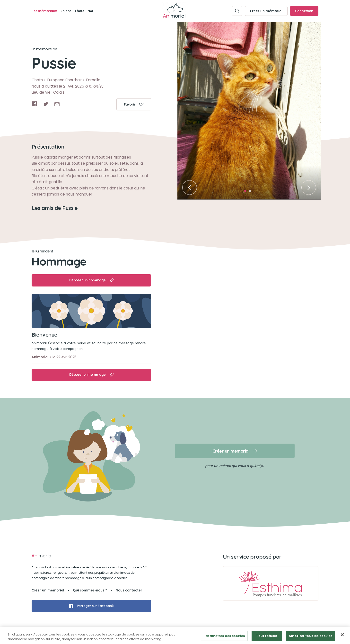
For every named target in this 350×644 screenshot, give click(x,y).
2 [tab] (252, 192)
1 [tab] (247, 192)
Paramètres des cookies (224, 636)
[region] (175, 636)
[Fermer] (342, 635)
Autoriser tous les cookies (311, 636)
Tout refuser (267, 636)
